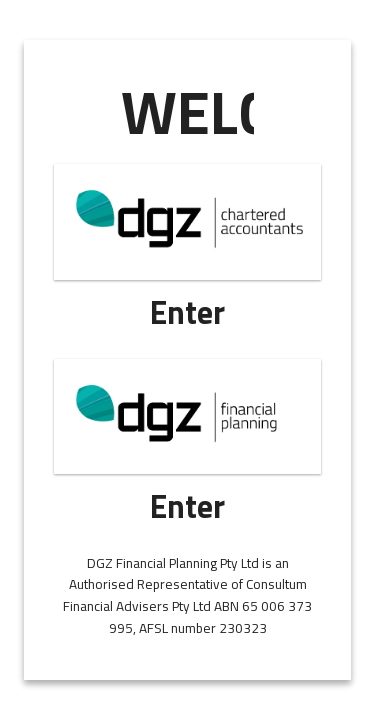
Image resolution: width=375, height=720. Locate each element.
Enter (187, 312)
